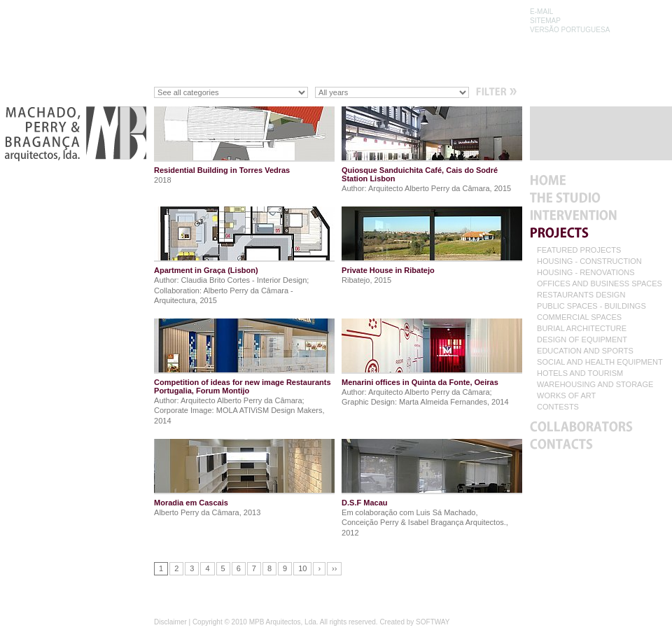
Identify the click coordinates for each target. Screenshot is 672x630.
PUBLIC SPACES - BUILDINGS (591, 306)
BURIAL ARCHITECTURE (582, 329)
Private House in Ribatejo (388, 270)
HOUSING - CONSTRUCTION (589, 261)
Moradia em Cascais (191, 503)
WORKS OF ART (566, 396)
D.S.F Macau (364, 503)
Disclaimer (170, 622)
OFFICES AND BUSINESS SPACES (600, 284)
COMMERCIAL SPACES (579, 317)
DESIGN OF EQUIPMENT (582, 340)
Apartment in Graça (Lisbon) (206, 270)
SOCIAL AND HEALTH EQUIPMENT (600, 362)
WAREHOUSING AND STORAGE (595, 385)
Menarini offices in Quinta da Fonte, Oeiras (420, 382)
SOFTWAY (433, 622)
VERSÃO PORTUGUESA (570, 30)
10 (302, 568)
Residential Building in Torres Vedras (222, 170)
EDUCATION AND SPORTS (585, 351)
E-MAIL (541, 12)
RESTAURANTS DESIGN (581, 295)
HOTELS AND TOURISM (580, 373)
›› (334, 568)
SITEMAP (545, 21)
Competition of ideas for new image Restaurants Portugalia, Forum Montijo (242, 386)
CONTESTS (558, 407)
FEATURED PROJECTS (579, 250)
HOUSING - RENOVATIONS (586, 273)
